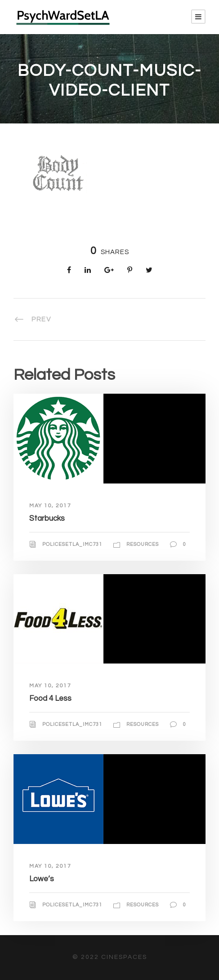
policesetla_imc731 (72, 544)
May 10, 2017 (50, 506)
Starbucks (47, 519)
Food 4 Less (50, 699)
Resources (143, 544)
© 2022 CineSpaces (110, 957)
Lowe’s (42, 879)
